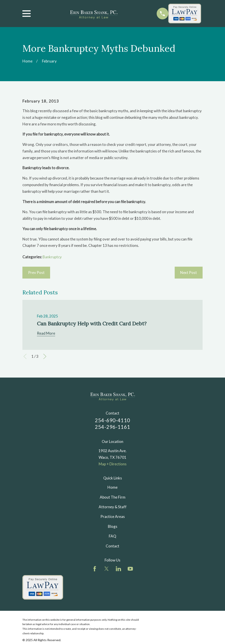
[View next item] (45, 356)
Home (112, 487)
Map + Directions (113, 464)
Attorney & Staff (113, 507)
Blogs (113, 526)
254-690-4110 (112, 420)
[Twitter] (107, 569)
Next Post (189, 272)
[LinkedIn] (118, 569)
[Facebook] (95, 569)
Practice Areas (113, 516)
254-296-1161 (112, 427)
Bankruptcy (52, 257)
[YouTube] (130, 569)
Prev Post (36, 272)
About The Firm (113, 497)
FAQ (112, 536)
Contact (112, 546)
